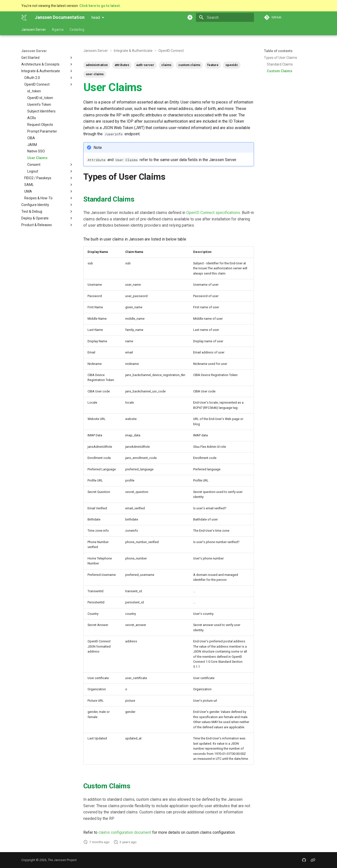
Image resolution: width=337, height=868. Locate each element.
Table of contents (278, 51)
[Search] (225, 17)
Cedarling (77, 30)
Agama (58, 30)
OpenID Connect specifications (213, 213)
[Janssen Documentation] (24, 17)
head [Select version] (96, 17)
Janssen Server (34, 30)
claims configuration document (125, 832)
